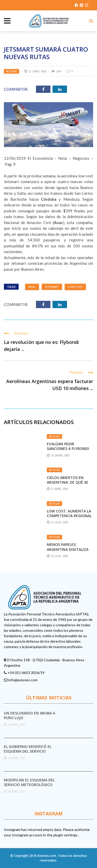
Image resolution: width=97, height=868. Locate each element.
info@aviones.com (23, 680)
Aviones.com (47, 856)
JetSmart (52, 287)
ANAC (32, 287)
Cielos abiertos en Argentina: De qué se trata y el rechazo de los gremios (69, 485)
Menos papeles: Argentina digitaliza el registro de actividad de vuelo (68, 552)
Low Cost (75, 287)
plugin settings (66, 835)
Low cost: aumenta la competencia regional (69, 513)
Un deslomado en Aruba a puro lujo (29, 715)
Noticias (12, 71)
